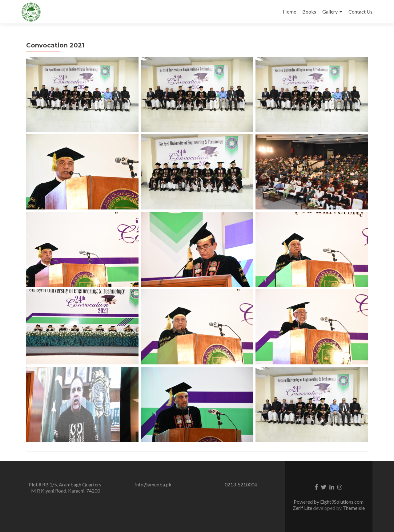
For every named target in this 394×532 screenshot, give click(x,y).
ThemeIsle (354, 508)
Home (289, 12)
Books (309, 12)
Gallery (330, 12)
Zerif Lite (303, 508)
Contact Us (360, 12)
